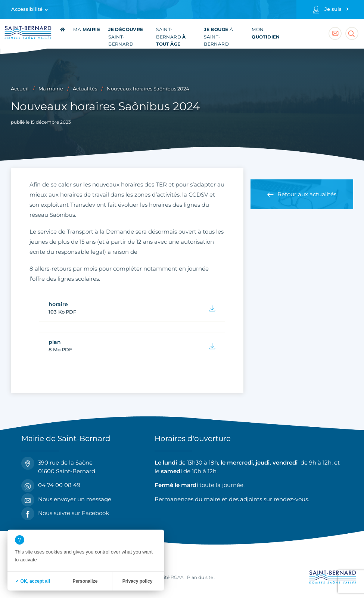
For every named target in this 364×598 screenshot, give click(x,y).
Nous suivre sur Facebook (65, 513)
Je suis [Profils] (333, 9)
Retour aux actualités (307, 194)
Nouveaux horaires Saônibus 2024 (148, 89)
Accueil (20, 89)
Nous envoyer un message (66, 500)
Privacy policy (138, 581)
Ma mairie (51, 89)
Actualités (85, 89)
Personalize (85, 581)
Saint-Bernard (126, 37)
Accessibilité (27, 9)
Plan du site (200, 577)
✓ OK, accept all (33, 581)
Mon (266, 33)
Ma (87, 30)
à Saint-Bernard (218, 37)
